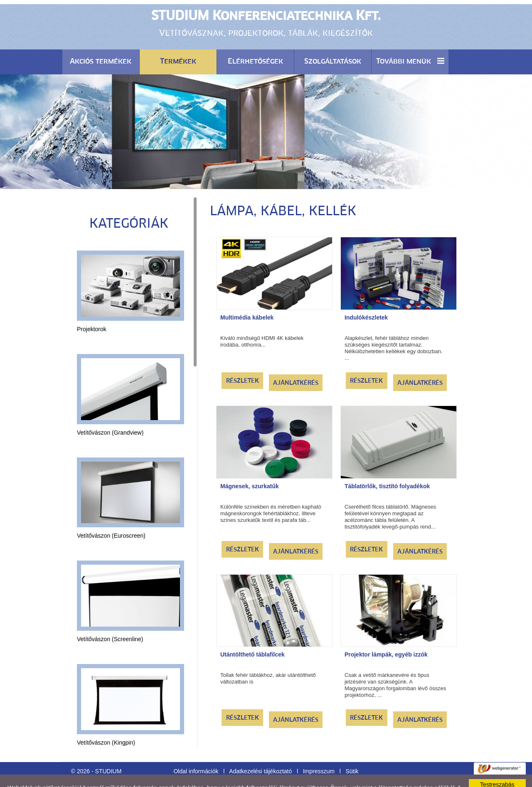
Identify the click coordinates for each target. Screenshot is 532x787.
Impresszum (319, 750)
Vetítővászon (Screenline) (110, 618)
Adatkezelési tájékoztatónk (239, 774)
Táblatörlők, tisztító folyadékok (387, 465)
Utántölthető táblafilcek (252, 634)
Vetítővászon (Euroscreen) (111, 515)
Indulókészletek (366, 297)
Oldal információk (196, 750)
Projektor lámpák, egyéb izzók (386, 634)
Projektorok (92, 308)
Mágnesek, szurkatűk (250, 465)
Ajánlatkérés (296, 362)
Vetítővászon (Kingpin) (106, 722)
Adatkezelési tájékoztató (260, 750)
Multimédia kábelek (247, 297)
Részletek (243, 360)
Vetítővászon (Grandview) (110, 412)
